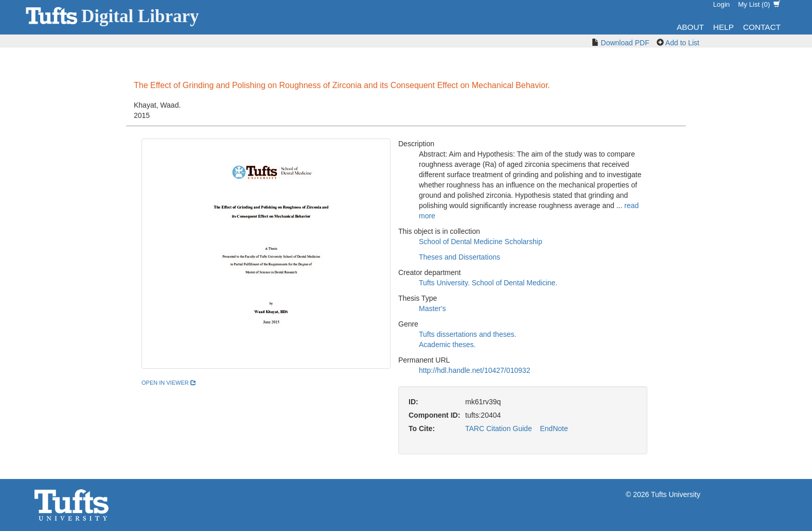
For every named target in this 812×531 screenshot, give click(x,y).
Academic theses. (447, 345)
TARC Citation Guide (499, 429)
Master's (432, 309)
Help (723, 27)
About (690, 27)
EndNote (554, 429)
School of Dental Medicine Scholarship (481, 242)
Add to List (682, 43)
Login (722, 4)
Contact (762, 27)
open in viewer (169, 383)
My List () (759, 4)
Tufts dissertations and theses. (467, 334)
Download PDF (625, 43)
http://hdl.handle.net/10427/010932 (474, 370)
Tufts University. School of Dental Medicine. (488, 283)
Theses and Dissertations (460, 257)
